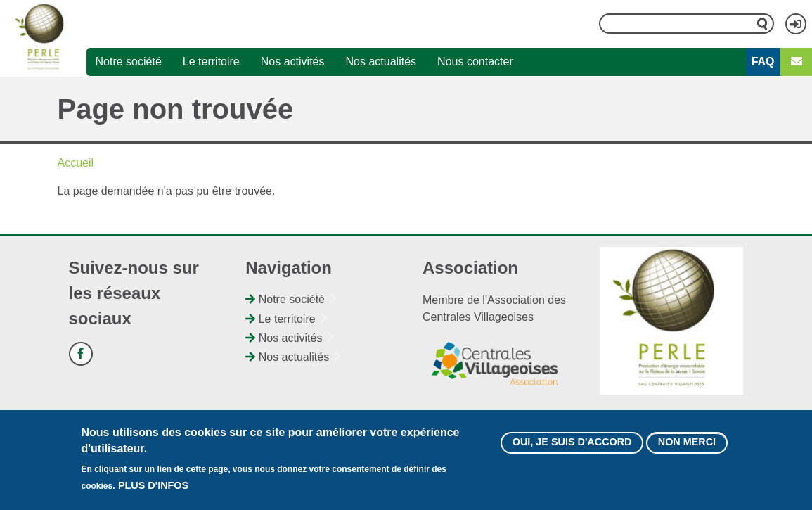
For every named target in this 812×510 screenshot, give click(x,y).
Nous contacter (475, 62)
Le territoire (211, 62)
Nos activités (293, 62)
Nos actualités (381, 62)
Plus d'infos (153, 490)
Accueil (76, 163)
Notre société (129, 62)
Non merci (687, 447)
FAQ (763, 62)
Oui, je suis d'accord (572, 447)
